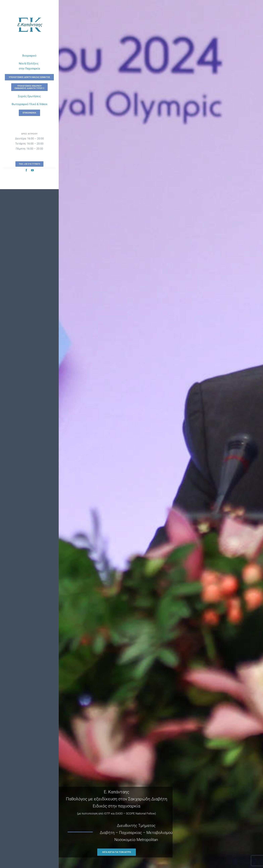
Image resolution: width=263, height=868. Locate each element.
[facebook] (26, 170)
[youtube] (32, 170)
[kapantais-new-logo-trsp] (29, 13)
